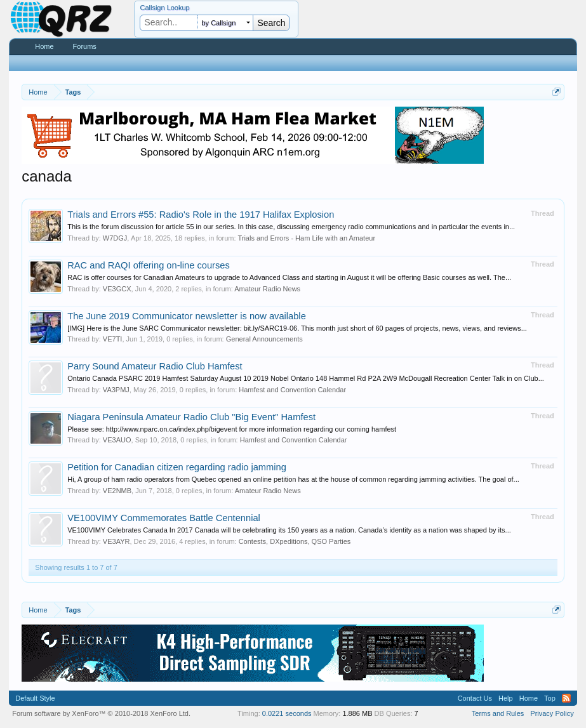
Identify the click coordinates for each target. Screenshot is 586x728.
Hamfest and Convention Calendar (292, 390)
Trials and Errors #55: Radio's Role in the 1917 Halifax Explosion (201, 215)
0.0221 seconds (287, 713)
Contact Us (475, 698)
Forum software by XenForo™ (101, 713)
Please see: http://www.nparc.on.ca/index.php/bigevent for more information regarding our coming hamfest (232, 429)
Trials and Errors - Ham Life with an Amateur (306, 238)
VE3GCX (117, 289)
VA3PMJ (116, 390)
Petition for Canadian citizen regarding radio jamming (177, 467)
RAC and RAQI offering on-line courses (149, 265)
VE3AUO (117, 440)
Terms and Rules (498, 713)
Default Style (35, 698)
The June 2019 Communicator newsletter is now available (187, 316)
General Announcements (264, 339)
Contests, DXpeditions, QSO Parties (295, 541)
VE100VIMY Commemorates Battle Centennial (164, 518)
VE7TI (113, 339)
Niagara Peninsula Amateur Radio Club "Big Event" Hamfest (191, 417)
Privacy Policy (552, 713)
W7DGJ (115, 238)
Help (506, 698)
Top (550, 698)
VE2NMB (117, 491)
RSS (566, 698)
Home (44, 46)
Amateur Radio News (267, 289)
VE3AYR (117, 541)
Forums (85, 46)
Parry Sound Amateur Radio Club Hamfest (155, 366)
